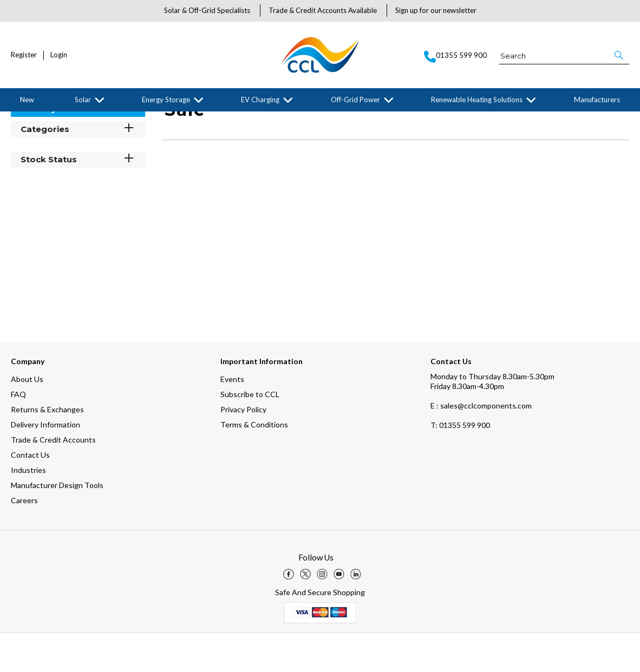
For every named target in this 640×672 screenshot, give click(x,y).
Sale (122, 120)
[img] (289, 613)
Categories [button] (78, 167)
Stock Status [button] (78, 198)
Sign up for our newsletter (436, 10)
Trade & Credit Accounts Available (323, 10)
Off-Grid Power (355, 100)
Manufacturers (597, 100)
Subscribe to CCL (250, 433)
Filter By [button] (38, 147)
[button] (620, 55)
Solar (83, 100)
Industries (28, 509)
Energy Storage (166, 100)
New (27, 100)
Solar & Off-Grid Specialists (207, 10)
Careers (24, 539)
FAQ (18, 433)
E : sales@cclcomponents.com (481, 444)
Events (232, 418)
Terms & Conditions (254, 463)
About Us (27, 418)
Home (19, 120)
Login (59, 55)
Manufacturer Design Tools (57, 524)
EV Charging (260, 100)
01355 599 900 (460, 464)
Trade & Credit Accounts (53, 479)
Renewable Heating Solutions (477, 100)
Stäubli (96, 120)
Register (24, 55)
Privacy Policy (243, 448)
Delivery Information (45, 463)
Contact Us (30, 494)
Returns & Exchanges (47, 448)
